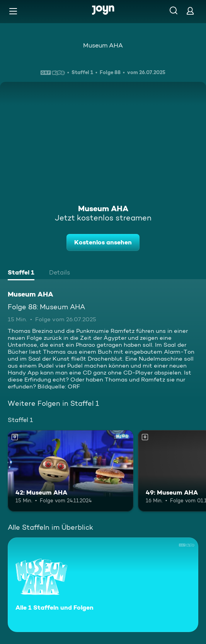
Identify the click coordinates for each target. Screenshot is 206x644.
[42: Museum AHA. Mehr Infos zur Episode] (71, 471)
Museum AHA (103, 45)
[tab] (21, 273)
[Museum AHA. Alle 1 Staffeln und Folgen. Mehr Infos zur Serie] (103, 585)
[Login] (190, 11)
